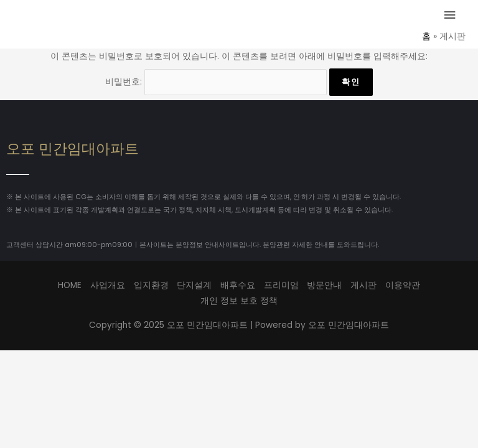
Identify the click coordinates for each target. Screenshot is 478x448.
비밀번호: (216, 82)
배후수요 (238, 285)
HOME (70, 285)
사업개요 (108, 285)
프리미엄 (281, 285)
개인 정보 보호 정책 (239, 301)
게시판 (363, 285)
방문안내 (324, 285)
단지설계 (194, 285)
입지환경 (151, 285)
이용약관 (403, 285)
